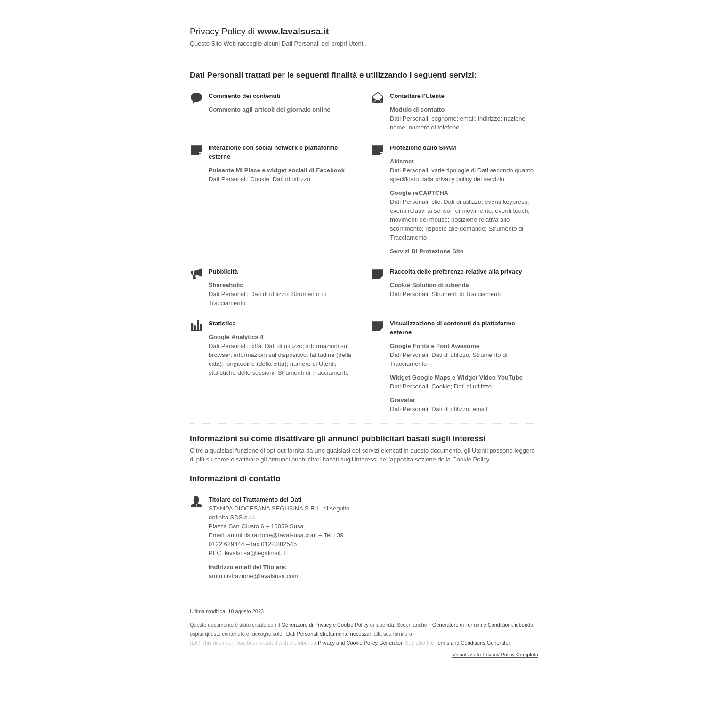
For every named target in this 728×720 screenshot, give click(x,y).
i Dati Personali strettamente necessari (328, 634)
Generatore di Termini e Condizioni (472, 625)
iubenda (524, 625)
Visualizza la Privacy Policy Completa (495, 655)
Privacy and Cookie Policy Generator (360, 643)
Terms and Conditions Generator (472, 643)
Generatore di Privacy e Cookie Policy (325, 625)
